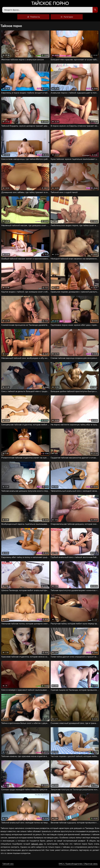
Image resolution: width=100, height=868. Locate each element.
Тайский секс (8, 864)
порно (50, 4)
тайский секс (37, 844)
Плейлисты (33, 17)
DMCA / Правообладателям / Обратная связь (78, 864)
